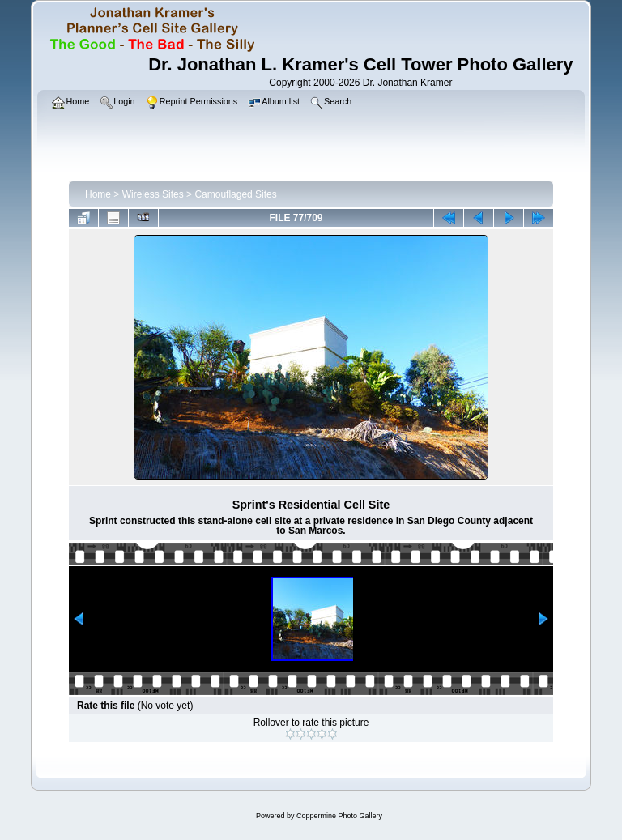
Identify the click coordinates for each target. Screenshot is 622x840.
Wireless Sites (153, 194)
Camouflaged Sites (235, 194)
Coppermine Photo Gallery (339, 816)
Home (98, 194)
